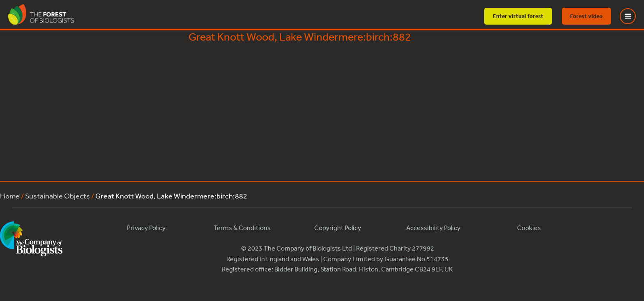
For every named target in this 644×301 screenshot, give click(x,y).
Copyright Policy (338, 228)
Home (10, 196)
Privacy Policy (146, 228)
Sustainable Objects (57, 196)
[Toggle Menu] (633, 16)
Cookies (529, 228)
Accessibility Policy (433, 228)
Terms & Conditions (242, 228)
